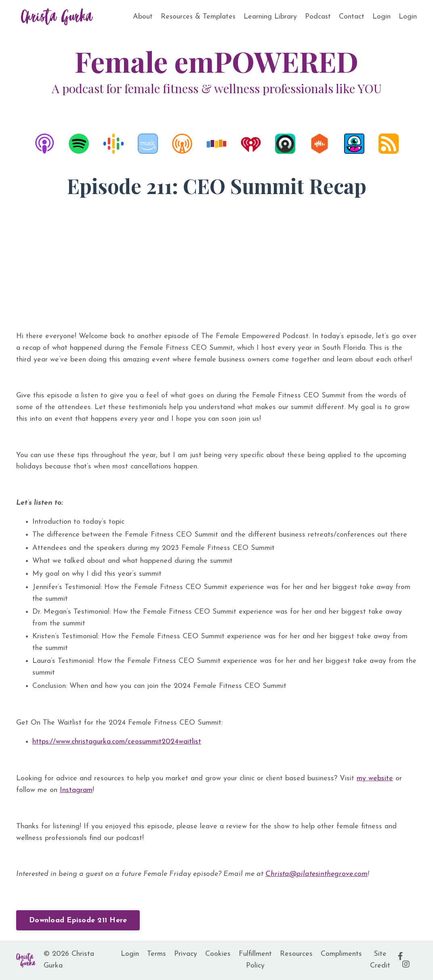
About (141, 17)
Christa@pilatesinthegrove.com (316, 874)
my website (375, 778)
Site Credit (380, 960)
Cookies (218, 954)
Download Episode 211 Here (78, 920)
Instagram (76, 790)
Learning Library (270, 17)
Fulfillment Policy (255, 960)
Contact (352, 17)
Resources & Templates (197, 17)
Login (382, 17)
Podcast (318, 17)
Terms (157, 954)
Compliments (341, 954)
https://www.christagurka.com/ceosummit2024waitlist (117, 742)
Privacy (186, 954)
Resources (296, 954)
